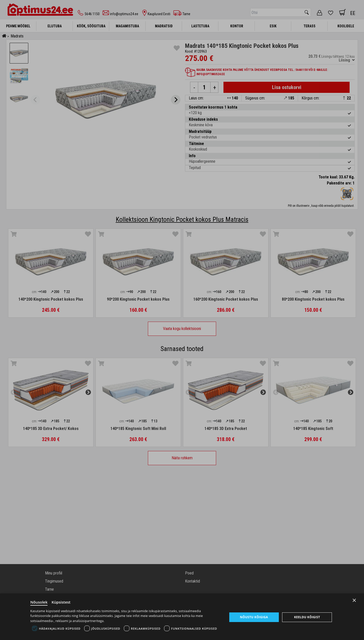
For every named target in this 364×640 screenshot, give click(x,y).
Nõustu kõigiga (254, 617)
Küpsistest (61, 602)
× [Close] (354, 600)
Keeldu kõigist (307, 617)
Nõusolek (39, 602)
